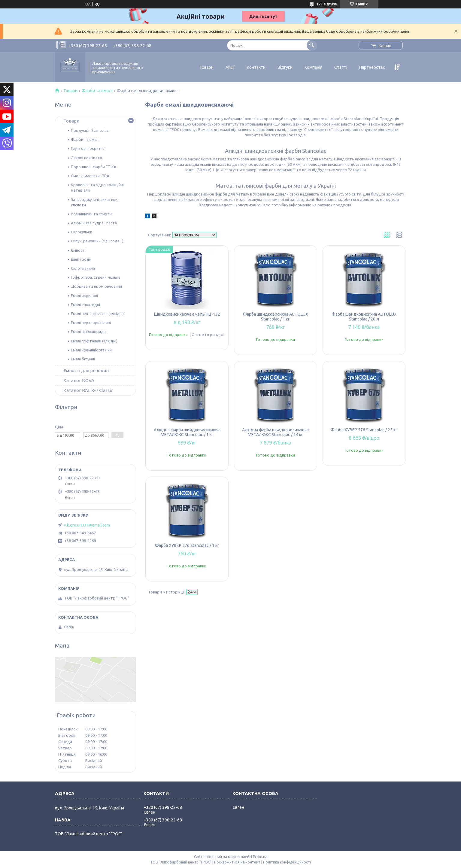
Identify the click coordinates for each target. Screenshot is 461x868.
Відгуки (285, 67)
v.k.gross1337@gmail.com (87, 525)
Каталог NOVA (79, 380)
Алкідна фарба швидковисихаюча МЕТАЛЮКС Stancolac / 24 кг (275, 432)
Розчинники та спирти (91, 214)
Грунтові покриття (88, 148)
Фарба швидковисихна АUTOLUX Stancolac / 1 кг (276, 317)
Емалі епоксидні (85, 305)
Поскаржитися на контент (237, 862)
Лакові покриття (86, 158)
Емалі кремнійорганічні (92, 350)
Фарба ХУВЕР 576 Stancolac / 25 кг (364, 430)
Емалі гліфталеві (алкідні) (94, 341)
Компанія (313, 67)
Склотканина (83, 268)
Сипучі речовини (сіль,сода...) (97, 241)
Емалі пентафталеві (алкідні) (97, 314)
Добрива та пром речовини (96, 286)
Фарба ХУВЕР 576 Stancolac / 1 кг (187, 545)
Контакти (256, 67)
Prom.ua (260, 857)
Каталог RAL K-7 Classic (88, 390)
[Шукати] (312, 45)
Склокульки (82, 232)
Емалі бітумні (83, 359)
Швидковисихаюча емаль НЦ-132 (187, 314)
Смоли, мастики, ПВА (90, 176)
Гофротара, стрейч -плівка (96, 277)
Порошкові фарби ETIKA (94, 167)
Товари (206, 67)
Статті (341, 67)
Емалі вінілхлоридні (89, 332)
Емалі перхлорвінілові (91, 323)
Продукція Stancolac (90, 130)
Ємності (78, 250)
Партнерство (372, 67)
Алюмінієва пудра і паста (94, 223)
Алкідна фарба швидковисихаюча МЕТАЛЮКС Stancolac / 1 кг (187, 432)
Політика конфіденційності (287, 862)
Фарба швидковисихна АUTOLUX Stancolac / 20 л (364, 317)
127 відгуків (327, 4)
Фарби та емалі (97, 91)
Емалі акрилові (84, 296)
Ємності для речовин (86, 370)
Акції (230, 67)
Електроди (81, 259)
